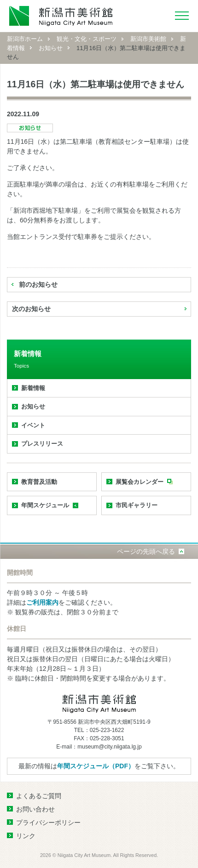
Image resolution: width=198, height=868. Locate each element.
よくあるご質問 (39, 796)
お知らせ (51, 48)
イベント (33, 425)
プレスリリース (42, 444)
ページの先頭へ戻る (146, 551)
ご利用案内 (42, 602)
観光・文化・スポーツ (87, 39)
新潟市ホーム (25, 39)
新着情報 (33, 388)
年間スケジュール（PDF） (96, 766)
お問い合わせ (35, 809)
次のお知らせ (31, 309)
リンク (26, 836)
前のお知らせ (38, 284)
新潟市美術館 (148, 39)
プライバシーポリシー (48, 823)
